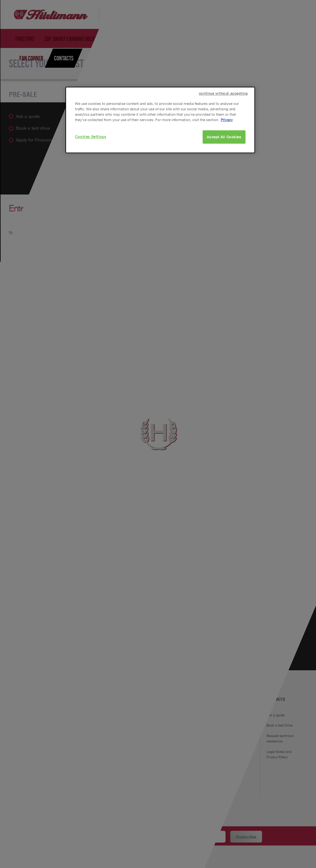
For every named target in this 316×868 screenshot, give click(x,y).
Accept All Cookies (224, 137)
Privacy (227, 120)
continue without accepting (223, 93)
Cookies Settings (91, 137)
